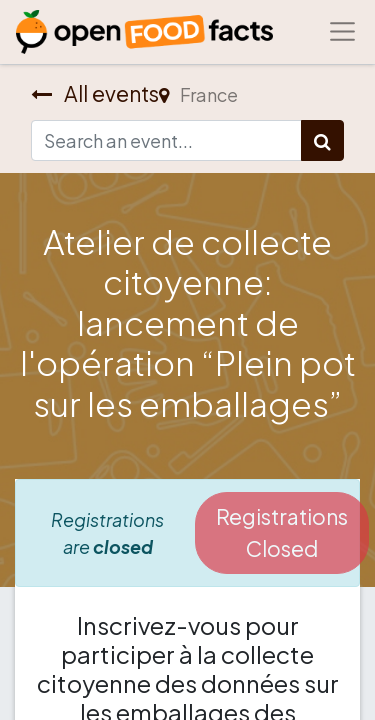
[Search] (322, 140)
